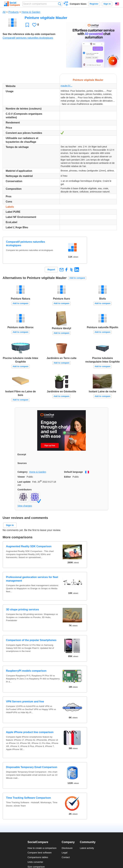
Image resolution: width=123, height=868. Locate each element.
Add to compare (77, 278)
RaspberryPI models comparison (26, 671)
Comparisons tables (38, 857)
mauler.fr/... (66, 86)
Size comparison (36, 867)
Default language (73, 472)
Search (60, 4)
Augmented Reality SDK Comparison (29, 546)
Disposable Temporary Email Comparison (32, 767)
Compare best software (40, 853)
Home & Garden (31, 12)
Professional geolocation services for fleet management (32, 579)
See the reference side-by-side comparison (29, 34)
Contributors (25, 490)
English (117, 4)
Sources (22, 463)
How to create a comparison (42, 848)
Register (94, 4)
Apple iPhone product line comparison (30, 732)
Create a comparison (66, 4)
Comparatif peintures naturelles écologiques (28, 38)
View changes (25, 506)
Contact (66, 857)
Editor (67, 477)
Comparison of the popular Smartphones (31, 640)
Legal (64, 853)
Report (51, 270)
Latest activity (87, 848)
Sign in (107, 4)
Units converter (35, 862)
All (4, 12)
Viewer (21, 477)
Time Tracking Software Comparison (28, 798)
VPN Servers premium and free (25, 702)
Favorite (27, 25)
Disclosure (67, 848)
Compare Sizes (78, 4)
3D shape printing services (22, 610)
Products (14, 12)
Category (22, 472)
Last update (24, 482)
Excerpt (22, 454)
